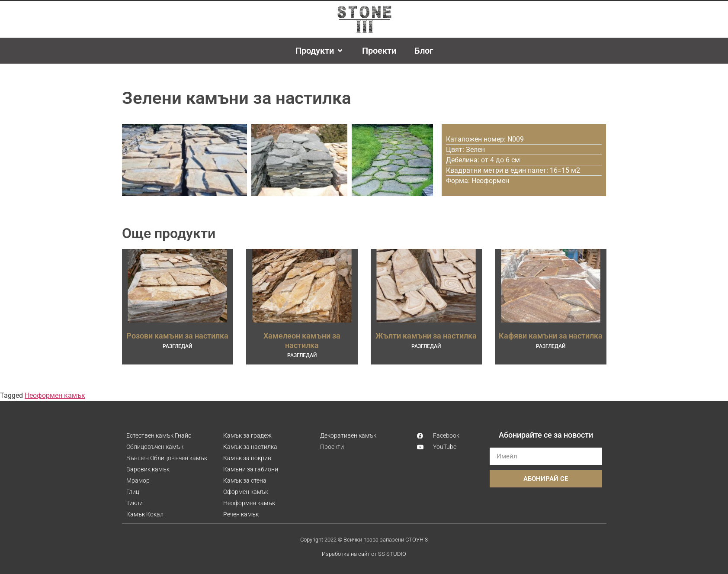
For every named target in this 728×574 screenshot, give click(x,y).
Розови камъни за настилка (177, 336)
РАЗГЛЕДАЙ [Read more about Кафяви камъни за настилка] (551, 346)
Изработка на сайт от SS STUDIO (364, 554)
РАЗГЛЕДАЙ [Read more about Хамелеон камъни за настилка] (302, 355)
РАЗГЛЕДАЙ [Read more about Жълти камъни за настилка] (426, 346)
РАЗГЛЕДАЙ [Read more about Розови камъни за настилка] (177, 346)
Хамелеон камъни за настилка (302, 340)
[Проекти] (379, 51)
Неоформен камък (55, 395)
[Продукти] (320, 51)
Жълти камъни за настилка (426, 336)
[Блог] (424, 51)
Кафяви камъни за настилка (551, 336)
